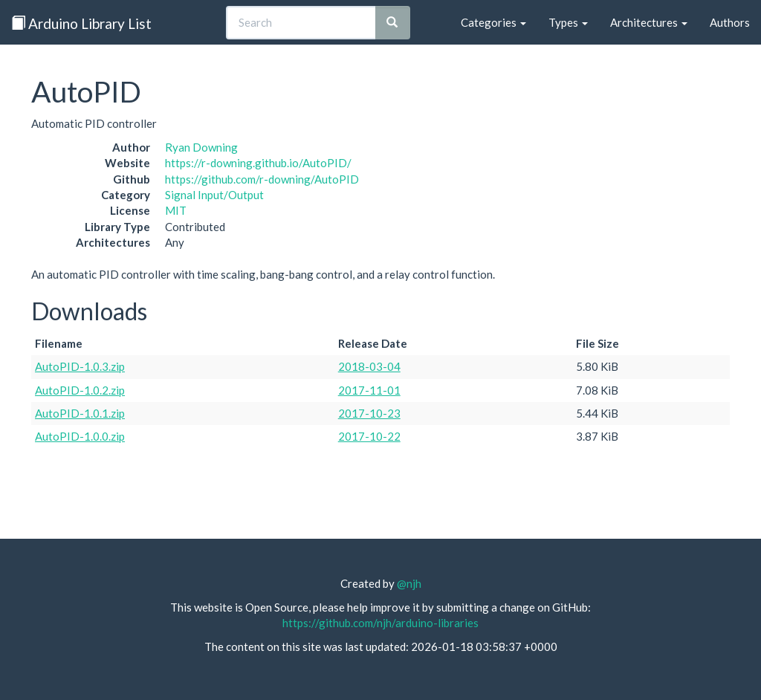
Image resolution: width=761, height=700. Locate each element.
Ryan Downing (201, 147)
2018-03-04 (369, 366)
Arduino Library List (81, 23)
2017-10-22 (369, 436)
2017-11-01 (369, 390)
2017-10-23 (369, 413)
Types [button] (568, 22)
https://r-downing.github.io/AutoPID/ (258, 163)
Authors (730, 22)
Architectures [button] (649, 22)
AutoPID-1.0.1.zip (80, 413)
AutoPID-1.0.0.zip (80, 436)
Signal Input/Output (214, 195)
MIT (176, 210)
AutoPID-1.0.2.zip (80, 390)
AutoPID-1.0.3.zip (80, 366)
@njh (409, 583)
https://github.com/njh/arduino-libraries (380, 623)
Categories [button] (493, 22)
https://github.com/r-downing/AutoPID (262, 179)
